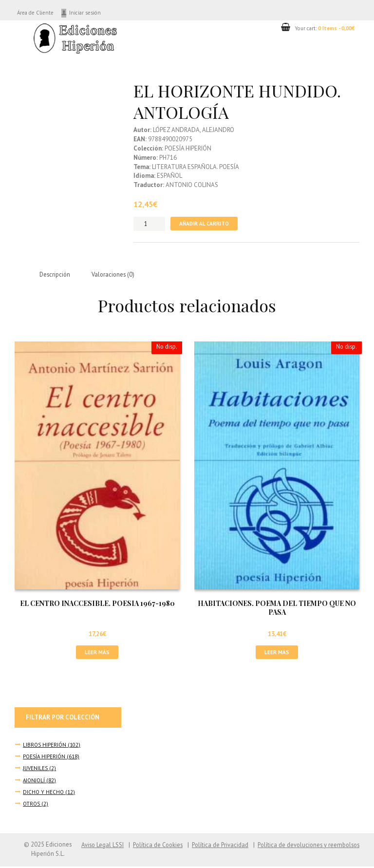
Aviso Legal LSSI (93, 846)
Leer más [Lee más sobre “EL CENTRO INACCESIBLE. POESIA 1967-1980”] (97, 653)
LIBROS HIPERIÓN (45, 746)
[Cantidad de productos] (149, 224)
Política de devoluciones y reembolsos (306, 846)
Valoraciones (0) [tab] (116, 275)
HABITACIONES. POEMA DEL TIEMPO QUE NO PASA (277, 609)
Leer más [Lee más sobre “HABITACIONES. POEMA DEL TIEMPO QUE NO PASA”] (277, 653)
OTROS (32, 805)
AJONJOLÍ (35, 781)
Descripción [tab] (56, 275)
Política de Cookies (150, 846)
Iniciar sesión (93, 12)
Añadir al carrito (205, 223)
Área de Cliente (39, 12)
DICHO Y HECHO (44, 793)
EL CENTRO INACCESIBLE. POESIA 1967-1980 (97, 604)
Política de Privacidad (215, 846)
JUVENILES (36, 769)
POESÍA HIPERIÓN (45, 758)
